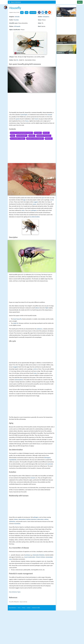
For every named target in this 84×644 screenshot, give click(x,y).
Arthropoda (17, 26)
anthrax (46, 519)
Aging (13, 136)
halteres (37, 308)
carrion (52, 200)
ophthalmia (12, 521)
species (18, 119)
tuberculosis (40, 519)
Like (27, 12)
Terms (19, 608)
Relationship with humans (44, 136)
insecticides (17, 524)
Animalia (17, 17)
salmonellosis (22, 519)
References (49, 139)
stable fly (16, 323)
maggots (36, 202)
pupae (35, 204)
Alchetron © (36, 608)
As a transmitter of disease (18, 139)
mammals (50, 464)
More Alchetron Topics (15, 592)
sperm (43, 198)
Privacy (24, 608)
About (12, 608)
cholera (16, 519)
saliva (23, 210)
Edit (22, 12)
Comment (33, 12)
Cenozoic (50, 115)
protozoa (28, 555)
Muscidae (16, 20)
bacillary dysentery (31, 519)
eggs (24, 200)
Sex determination (22, 136)
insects (36, 119)
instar (35, 373)
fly (17, 60)
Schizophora (46, 17)
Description (38, 133)
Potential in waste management (35, 139)
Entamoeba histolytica (39, 555)
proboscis (39, 329)
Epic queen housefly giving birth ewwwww (21, 133)
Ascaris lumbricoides (30, 557)
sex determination (35, 217)
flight (47, 308)
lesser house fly (17, 319)
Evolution (32, 136)
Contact (29, 608)
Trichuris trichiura (40, 557)
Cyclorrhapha (24, 115)
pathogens (34, 210)
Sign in (80, 2)
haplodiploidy (13, 460)
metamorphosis (19, 380)
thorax (27, 121)
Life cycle (46, 133)
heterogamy (47, 458)
